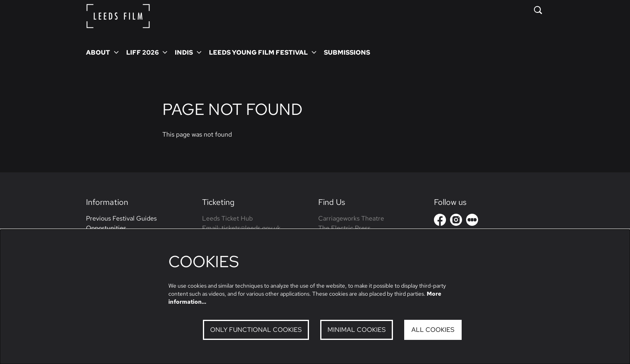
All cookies (433, 330)
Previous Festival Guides (121, 218)
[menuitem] (347, 52)
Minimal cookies (357, 330)
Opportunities (106, 228)
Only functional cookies (256, 330)
